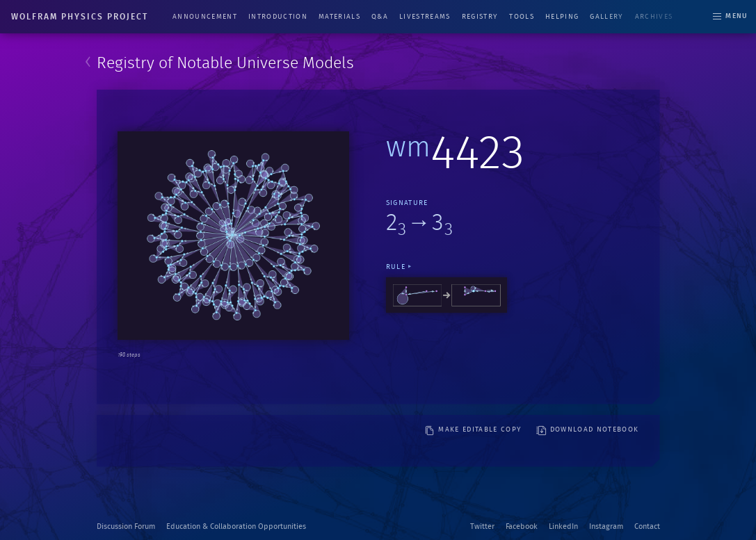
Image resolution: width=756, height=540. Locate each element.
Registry (480, 17)
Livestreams (425, 17)
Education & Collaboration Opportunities (236, 526)
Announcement (205, 17)
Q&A (380, 17)
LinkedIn (563, 526)
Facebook (522, 526)
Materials (339, 17)
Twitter (482, 526)
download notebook (588, 431)
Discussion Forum (126, 526)
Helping (562, 17)
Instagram (606, 526)
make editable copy (473, 431)
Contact (647, 526)
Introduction (278, 17)
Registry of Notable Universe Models (225, 64)
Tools (522, 17)
